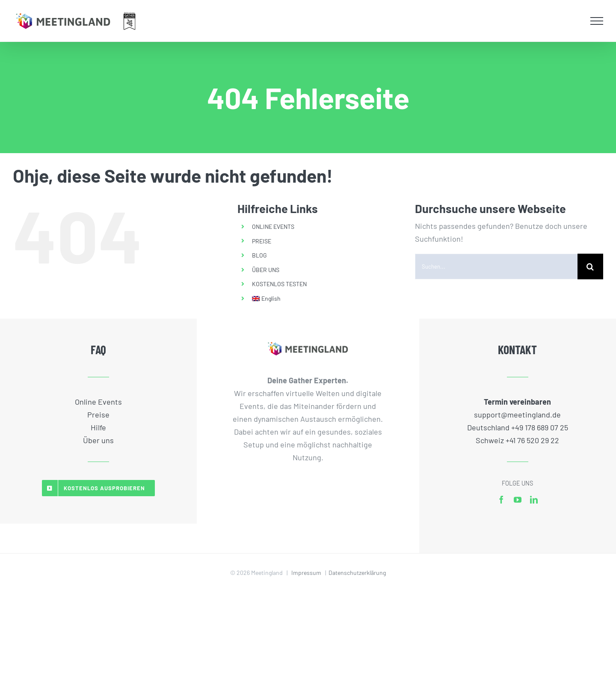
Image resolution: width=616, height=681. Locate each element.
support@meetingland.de (517, 415)
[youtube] (518, 500)
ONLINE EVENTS (273, 227)
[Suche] (590, 266)
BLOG (259, 255)
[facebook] (501, 500)
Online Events (98, 402)
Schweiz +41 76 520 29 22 (517, 440)
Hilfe (98, 427)
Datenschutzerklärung (357, 573)
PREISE (262, 241)
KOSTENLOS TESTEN (279, 284)
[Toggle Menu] (597, 21)
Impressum (306, 573)
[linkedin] (534, 500)
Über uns (98, 440)
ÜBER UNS (266, 270)
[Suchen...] (496, 266)
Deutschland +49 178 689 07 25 (518, 427)
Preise (98, 415)
